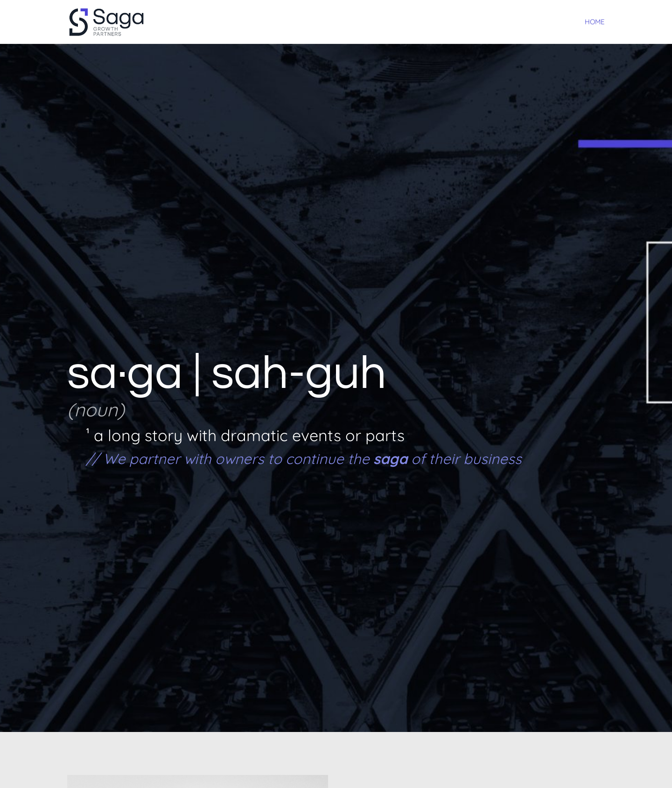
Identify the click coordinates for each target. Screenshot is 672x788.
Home (595, 22)
